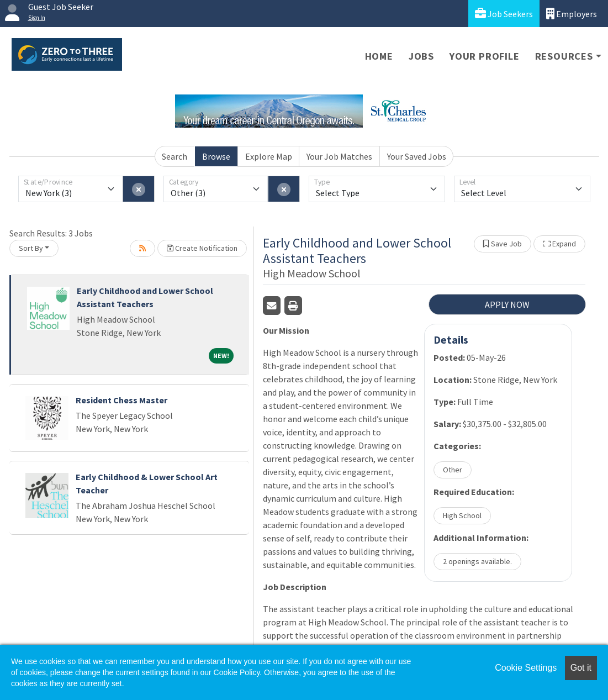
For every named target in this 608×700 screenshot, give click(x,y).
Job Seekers (504, 14)
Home (379, 56)
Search (175, 156)
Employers (572, 14)
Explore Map (269, 156)
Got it (581, 668)
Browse (216, 156)
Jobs (421, 56)
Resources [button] (564, 56)
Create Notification (202, 248)
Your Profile (485, 56)
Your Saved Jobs (417, 156)
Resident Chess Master (121, 400)
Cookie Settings (526, 668)
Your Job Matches (339, 156)
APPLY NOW (507, 304)
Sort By (31, 248)
